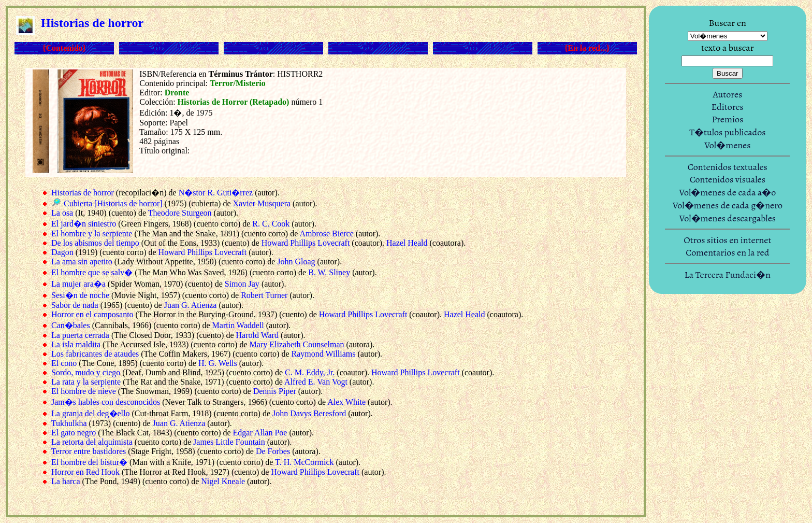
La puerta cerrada (80, 335)
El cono (64, 363)
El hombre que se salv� (92, 272)
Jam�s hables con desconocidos (106, 402)
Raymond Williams (324, 354)
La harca (66, 481)
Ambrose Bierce (326, 234)
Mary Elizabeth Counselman (297, 344)
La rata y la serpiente (86, 382)
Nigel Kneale (223, 481)
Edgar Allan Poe (260, 433)
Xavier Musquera (262, 203)
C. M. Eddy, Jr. (310, 372)
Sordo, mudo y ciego (86, 372)
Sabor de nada (75, 305)
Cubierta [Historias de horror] (113, 203)
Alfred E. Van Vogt (316, 382)
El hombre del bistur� (89, 462)
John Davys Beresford (309, 413)
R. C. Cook (271, 224)
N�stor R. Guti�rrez (216, 193)
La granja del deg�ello (91, 413)
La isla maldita (76, 344)
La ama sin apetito (82, 261)
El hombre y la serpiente (92, 234)
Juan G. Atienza (191, 305)
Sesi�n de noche (80, 295)
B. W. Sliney (329, 272)
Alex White (346, 402)
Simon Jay (242, 284)
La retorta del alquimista (92, 442)
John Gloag (296, 261)
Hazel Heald (407, 243)
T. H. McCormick (304, 462)
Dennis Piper (275, 391)
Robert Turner (264, 295)
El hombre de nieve (84, 391)
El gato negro (74, 433)
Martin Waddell (238, 325)
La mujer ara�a (78, 284)
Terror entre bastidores (89, 451)
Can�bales (71, 325)
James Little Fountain (229, 442)
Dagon (62, 252)
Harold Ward (257, 335)
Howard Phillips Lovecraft (306, 243)
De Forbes (273, 451)
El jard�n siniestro (84, 224)
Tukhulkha (69, 423)
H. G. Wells (218, 363)
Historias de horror (83, 193)
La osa (62, 213)
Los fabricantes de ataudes (95, 354)
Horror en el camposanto (92, 314)
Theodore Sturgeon (180, 213)
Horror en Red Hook (85, 472)
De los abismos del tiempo (95, 243)
